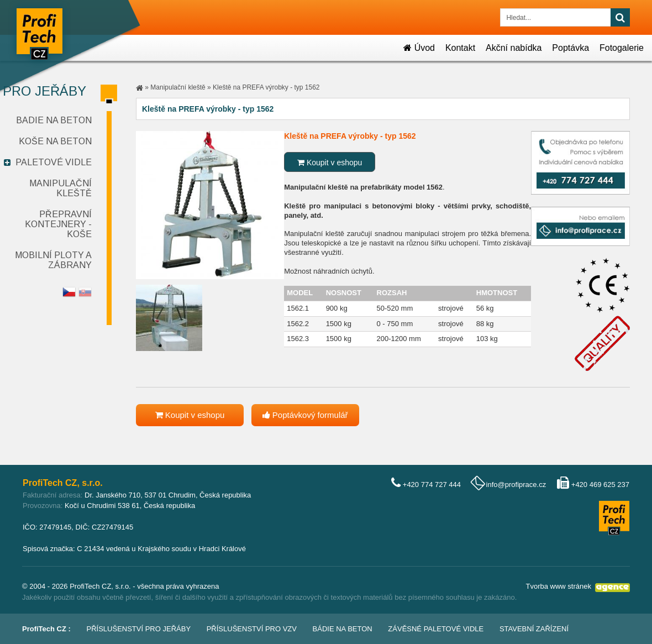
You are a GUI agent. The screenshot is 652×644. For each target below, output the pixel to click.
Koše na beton (55, 141)
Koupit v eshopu (330, 163)
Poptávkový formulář (305, 415)
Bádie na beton (343, 629)
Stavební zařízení (534, 629)
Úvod (419, 48)
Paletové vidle (54, 162)
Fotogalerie (622, 48)
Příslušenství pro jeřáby (139, 629)
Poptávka (570, 48)
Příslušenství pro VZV (252, 629)
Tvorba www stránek (559, 586)
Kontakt (460, 48)
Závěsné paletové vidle (436, 629)
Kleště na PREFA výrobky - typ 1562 (266, 87)
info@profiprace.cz (516, 485)
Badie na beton (54, 120)
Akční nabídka (514, 48)
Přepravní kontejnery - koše (58, 224)
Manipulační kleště (61, 188)
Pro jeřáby (44, 91)
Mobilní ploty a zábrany (53, 260)
